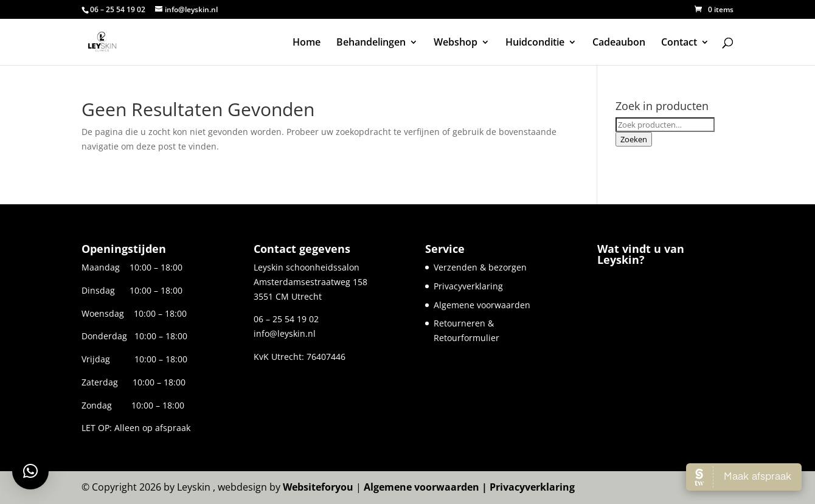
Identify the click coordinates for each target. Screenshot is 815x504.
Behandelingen (371, 43)
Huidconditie (535, 43)
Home (307, 43)
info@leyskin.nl (285, 333)
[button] (30, 471)
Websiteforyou (318, 487)
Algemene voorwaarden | (427, 487)
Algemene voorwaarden (482, 305)
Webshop (456, 43)
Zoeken (634, 139)
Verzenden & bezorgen (480, 267)
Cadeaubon (619, 43)
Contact (679, 43)
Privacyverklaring (468, 286)
